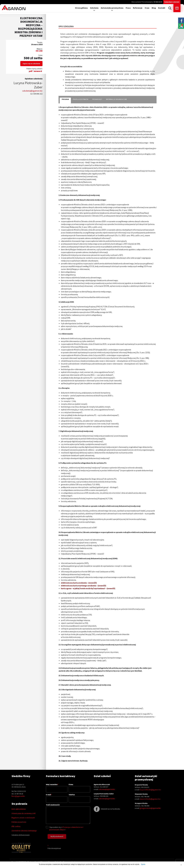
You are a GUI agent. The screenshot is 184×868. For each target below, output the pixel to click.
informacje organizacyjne (116, 99)
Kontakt (162, 8)
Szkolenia (94, 8)
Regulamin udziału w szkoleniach (23, 818)
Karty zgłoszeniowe (19, 809)
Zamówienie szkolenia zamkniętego (24, 831)
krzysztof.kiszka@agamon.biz (150, 790)
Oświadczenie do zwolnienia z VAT (24, 813)
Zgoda (143, 864)
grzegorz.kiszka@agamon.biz (150, 808)
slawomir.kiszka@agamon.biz (150, 799)
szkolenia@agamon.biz (32, 91)
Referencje (138, 8)
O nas (147, 8)
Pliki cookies (16, 826)
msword (38, 71)
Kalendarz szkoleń (172, 2)
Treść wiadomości (68, 814)
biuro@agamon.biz (18, 796)
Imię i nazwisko (57, 787)
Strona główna (81, 8)
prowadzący (97, 99)
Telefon (79, 797)
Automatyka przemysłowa (112, 8)
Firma (79, 787)
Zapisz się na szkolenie (31, 64)
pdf (31, 71)
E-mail (57, 797)
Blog (154, 8)
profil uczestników (81, 99)
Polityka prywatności (19, 822)
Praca (128, 8)
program (65, 99)
